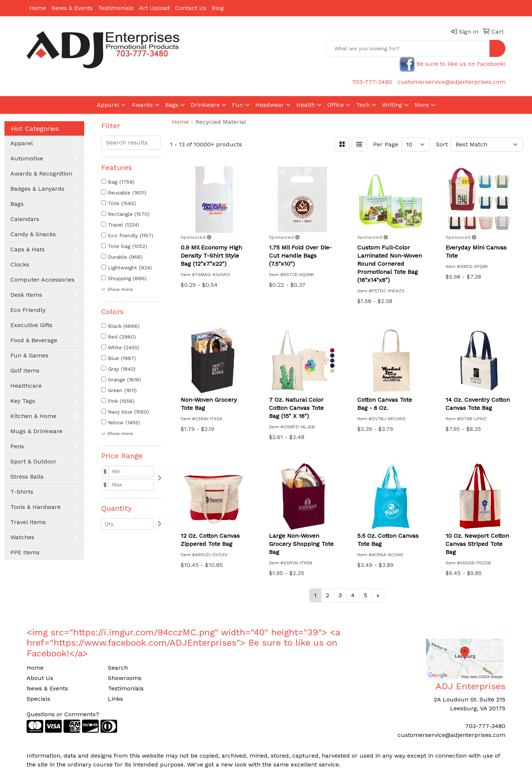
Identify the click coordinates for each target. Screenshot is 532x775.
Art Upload (154, 8)
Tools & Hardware (35, 507)
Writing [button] (392, 105)
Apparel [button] (108, 105)
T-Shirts (22, 492)
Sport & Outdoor (33, 461)
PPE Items (25, 552)
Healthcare (26, 386)
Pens (17, 446)
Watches (22, 537)
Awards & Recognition (41, 174)
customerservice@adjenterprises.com (451, 82)
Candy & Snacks (33, 234)
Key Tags (23, 401)
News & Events (72, 8)
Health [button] (306, 105)
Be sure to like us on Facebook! (461, 64)
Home (38, 8)
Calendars (25, 219)
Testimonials (116, 8)
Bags (17, 204)
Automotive (27, 158)
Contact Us (191, 8)
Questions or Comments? (63, 714)
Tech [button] (363, 105)
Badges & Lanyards (37, 189)
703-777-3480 (372, 82)
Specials (38, 699)
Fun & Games (29, 355)
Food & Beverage (34, 340)
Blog (218, 8)
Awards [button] (142, 105)
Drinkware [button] (205, 105)
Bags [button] (172, 105)
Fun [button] (238, 105)
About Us (40, 678)
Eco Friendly (28, 310)
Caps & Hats (28, 249)
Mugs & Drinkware (36, 431)
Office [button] (336, 105)
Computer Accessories (42, 280)
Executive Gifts (31, 325)
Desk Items (26, 295)
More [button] (422, 105)
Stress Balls (27, 477)
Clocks (20, 264)
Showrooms (125, 678)
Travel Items (28, 522)
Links (115, 699)
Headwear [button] (270, 105)
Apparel (22, 143)
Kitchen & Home (33, 416)
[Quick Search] (407, 48)
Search (118, 668)
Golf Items (25, 370)
